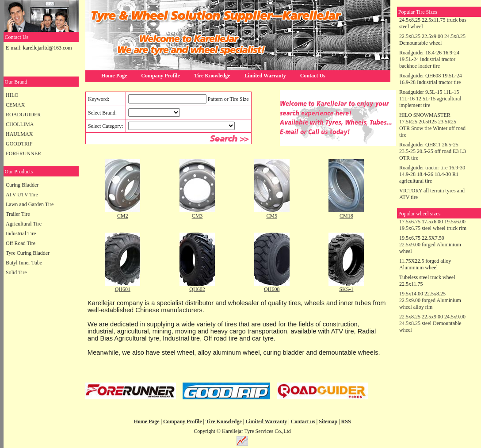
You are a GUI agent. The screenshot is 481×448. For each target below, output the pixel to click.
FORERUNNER (23, 153)
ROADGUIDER (23, 115)
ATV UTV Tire (22, 195)
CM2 (123, 216)
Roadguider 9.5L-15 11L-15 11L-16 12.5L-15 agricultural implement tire (430, 99)
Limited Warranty (265, 76)
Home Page (114, 76)
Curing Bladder (22, 185)
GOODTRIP (19, 144)
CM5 (272, 216)
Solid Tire (16, 272)
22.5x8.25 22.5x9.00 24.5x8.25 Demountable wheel (432, 40)
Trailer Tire (18, 214)
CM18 (346, 216)
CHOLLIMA (20, 124)
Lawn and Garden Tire (30, 204)
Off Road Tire (21, 243)
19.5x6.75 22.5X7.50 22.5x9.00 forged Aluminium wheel (430, 245)
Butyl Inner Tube (24, 263)
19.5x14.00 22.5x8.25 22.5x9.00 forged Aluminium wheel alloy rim (430, 300)
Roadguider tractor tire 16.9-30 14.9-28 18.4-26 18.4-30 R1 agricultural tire (432, 174)
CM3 (197, 216)
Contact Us (313, 76)
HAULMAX (19, 134)
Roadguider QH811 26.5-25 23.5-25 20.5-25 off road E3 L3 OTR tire (433, 151)
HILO (12, 95)
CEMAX (15, 105)
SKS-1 (346, 289)
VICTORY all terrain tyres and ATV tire (432, 194)
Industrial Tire (21, 234)
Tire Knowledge (212, 76)
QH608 (272, 289)
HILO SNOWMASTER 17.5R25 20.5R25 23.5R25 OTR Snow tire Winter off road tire (432, 125)
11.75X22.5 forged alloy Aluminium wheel (425, 264)
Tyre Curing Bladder (28, 253)
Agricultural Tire (24, 224)
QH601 (123, 289)
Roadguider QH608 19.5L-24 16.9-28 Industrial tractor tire (431, 79)
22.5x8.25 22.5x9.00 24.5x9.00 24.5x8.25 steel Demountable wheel (432, 323)
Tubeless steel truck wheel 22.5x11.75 (427, 281)
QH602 (197, 289)
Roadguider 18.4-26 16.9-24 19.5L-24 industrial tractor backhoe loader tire (429, 59)
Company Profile (160, 76)
